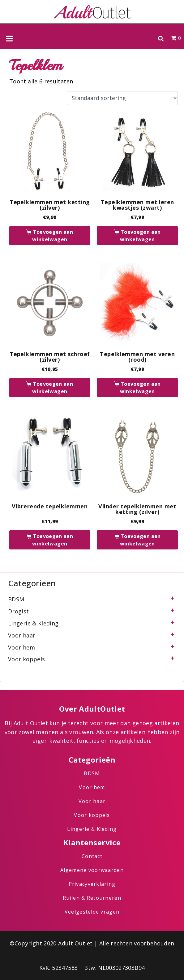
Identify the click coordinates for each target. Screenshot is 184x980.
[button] (161, 38)
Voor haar (22, 635)
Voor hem (21, 647)
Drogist (19, 611)
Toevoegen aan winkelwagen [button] (53, 236)
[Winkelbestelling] (122, 98)
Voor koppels (26, 659)
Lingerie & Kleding (33, 623)
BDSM (16, 599)
